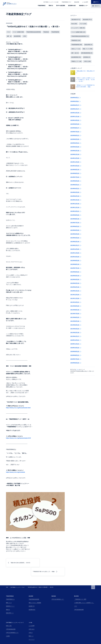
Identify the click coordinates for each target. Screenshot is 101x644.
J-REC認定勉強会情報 (79, 601)
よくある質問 (85, 2)
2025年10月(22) (76, 120)
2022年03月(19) (76, 283)
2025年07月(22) (76, 132)
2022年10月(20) (76, 257)
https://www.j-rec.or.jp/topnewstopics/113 (18, 438)
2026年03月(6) (75, 101)
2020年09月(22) (76, 352)
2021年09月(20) (76, 306)
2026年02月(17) (76, 105)
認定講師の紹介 (72, 6)
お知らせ (31, 624)
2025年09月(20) (76, 124)
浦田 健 (9, 36)
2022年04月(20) (76, 280)
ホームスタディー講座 (78, 28)
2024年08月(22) (76, 173)
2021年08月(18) (76, 310)
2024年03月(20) (76, 192)
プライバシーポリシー (11, 642)
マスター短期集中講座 (18, 32)
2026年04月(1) (75, 98)
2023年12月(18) (76, 204)
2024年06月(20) (76, 181)
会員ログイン (96, 2)
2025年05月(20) (76, 139)
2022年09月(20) (76, 261)
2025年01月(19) (76, 154)
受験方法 (51, 6)
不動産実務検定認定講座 (34, 590)
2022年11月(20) (76, 253)
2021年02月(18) (76, 333)
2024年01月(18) (76, 200)
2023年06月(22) (76, 226)
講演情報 (87, 57)
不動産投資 (46, 32)
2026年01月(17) (76, 109)
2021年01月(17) (76, 336)
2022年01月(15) (76, 291)
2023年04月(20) (76, 234)
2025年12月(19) (76, 113)
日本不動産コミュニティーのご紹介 (51, 2)
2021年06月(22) (76, 317)
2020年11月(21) (76, 344)
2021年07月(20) (76, 314)
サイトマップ (32, 631)
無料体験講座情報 (87, 53)
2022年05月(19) (76, 276)
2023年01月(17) (76, 245)
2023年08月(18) (76, 219)
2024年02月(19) (76, 196)
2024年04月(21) (76, 189)
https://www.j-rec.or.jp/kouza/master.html (18, 408)
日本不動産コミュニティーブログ (18, 578)
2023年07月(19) (76, 223)
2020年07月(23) (76, 359)
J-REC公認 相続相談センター (58, 590)
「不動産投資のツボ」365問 (80, 590)
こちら (78, 369)
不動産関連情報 (55, 32)
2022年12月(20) (76, 249)
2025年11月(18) (76, 117)
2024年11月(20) (76, 162)
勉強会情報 (77, 2)
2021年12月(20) (76, 295)
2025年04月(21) (76, 143)
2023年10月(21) (76, 211)
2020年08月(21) (76, 355)
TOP (7, 578)
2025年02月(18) (76, 151)
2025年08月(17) (76, 128)
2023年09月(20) (76, 215)
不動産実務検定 (42, 6)
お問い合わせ (32, 620)
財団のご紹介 (9, 617)
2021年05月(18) (76, 321)
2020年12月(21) (76, 340)
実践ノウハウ (88, 49)
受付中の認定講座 (61, 6)
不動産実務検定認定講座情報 (34, 32)
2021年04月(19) (76, 325)
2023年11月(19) (76, 208)
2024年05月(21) (76, 185)
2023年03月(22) (76, 238)
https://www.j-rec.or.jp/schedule (15, 472)
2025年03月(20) (76, 147)
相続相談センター (83, 6)
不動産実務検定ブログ (66, 2)
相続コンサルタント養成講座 (35, 594)
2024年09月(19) (76, 170)
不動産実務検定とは (10, 590)
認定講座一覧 (32, 597)
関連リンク (31, 627)
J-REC (25, 36)
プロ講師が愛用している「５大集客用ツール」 (84, 594)
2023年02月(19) (76, 242)
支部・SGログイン (96, 6)
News (74, 24)
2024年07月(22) (76, 177)
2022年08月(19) (76, 264)
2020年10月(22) (76, 348)
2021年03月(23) (76, 329)
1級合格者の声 (76, 20)
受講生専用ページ (10, 604)
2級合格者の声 (87, 20)
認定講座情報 (17, 36)
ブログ (9, 32)
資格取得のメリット (10, 597)
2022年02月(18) (76, 287)
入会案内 (8, 627)
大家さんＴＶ (76, 49)
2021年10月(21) (76, 302)
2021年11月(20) (76, 298)
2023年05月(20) (76, 230)
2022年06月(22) (76, 272)
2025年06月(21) (76, 136)
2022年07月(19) (76, 268)
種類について (9, 594)
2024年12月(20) (76, 158)
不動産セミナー (76, 61)
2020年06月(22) (76, 363)
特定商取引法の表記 (22, 642)
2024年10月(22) (76, 166)
